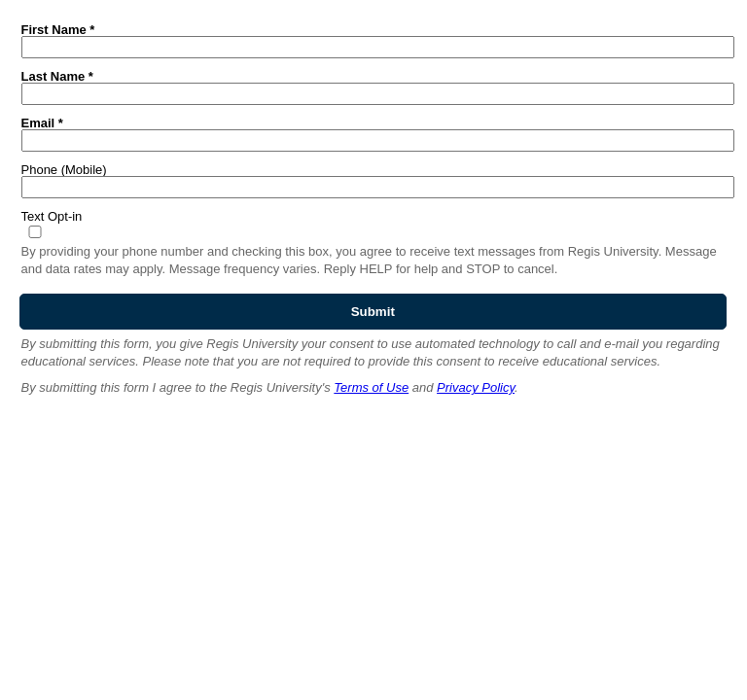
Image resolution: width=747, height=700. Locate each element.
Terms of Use (371, 387)
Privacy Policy (476, 387)
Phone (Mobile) (64, 169)
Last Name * (57, 76)
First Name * (58, 29)
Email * (42, 122)
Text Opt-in (52, 216)
